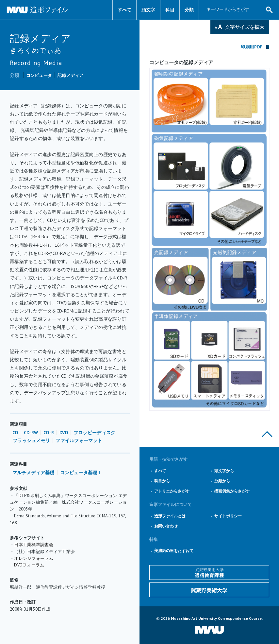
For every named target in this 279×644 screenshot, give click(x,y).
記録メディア (71, 75)
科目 (170, 10)
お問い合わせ (166, 526)
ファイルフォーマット (79, 440)
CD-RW (31, 433)
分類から (222, 481)
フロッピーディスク (95, 433)
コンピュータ (39, 75)
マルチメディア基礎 (33, 473)
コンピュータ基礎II (80, 473)
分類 (189, 10)
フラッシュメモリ (31, 440)
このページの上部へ (267, 434)
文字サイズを (245, 27)
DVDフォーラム (29, 565)
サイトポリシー (228, 516)
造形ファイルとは (170, 516)
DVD (64, 433)
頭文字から (224, 471)
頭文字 (148, 10)
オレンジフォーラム (34, 558)
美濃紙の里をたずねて (174, 551)
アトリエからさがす (172, 491)
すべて (124, 10)
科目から (162, 481)
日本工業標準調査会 (34, 545)
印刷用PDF (252, 47)
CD (15, 433)
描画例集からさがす (232, 491)
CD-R (49, 433)
